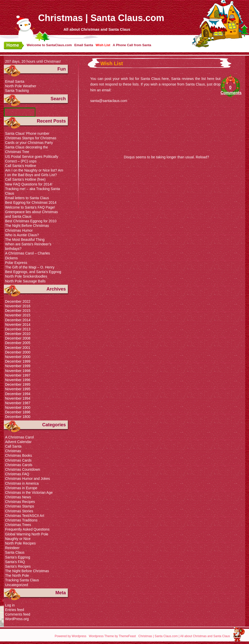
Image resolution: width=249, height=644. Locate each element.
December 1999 (18, 361)
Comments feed (18, 614)
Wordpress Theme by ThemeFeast (112, 636)
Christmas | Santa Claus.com (101, 18)
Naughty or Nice (18, 539)
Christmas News (18, 497)
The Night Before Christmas (27, 226)
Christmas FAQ (17, 474)
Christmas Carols (19, 465)
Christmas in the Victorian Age (29, 493)
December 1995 (18, 384)
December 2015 (18, 311)
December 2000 (18, 352)
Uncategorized (17, 585)
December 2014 (18, 320)
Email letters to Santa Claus (27, 198)
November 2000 (18, 357)
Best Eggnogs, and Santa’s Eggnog (33, 272)
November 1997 (18, 375)
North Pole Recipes (20, 543)
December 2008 (18, 338)
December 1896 (18, 412)
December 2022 (18, 301)
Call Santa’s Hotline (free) (25, 179)
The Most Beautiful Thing (25, 240)
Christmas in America (22, 483)
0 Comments (230, 90)
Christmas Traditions (21, 520)
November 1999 (18, 366)
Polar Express (16, 263)
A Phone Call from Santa (132, 45)
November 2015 (18, 315)
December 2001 (18, 348)
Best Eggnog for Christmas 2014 (31, 202)
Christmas (13, 451)
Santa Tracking (17, 91)
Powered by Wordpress (71, 636)
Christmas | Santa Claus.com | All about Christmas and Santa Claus (184, 636)
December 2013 (18, 329)
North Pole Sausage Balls (25, 281)
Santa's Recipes (18, 566)
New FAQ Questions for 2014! (29, 184)
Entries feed (15, 610)
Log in (10, 605)
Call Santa (13, 446)
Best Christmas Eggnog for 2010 (31, 221)
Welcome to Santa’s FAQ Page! (30, 207)
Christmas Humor (19, 230)
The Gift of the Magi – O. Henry (30, 267)
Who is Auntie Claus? (22, 235)
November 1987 (18, 403)
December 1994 (18, 394)
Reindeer (12, 548)
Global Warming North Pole (27, 534)
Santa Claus (15, 552)
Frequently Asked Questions (27, 529)
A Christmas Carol (19, 437)
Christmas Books (19, 455)
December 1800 (18, 417)
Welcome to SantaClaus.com (49, 45)
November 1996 (18, 380)
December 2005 (18, 343)
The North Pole (17, 575)
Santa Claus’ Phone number (27, 133)
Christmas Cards (18, 460)
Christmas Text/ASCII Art (25, 516)
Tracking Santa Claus (22, 580)
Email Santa (84, 45)
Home (13, 45)
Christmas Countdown (23, 469)
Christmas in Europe (21, 488)
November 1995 (18, 389)
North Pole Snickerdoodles (26, 276)
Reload (201, 157)
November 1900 (18, 408)
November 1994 (18, 398)
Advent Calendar (18, 442)
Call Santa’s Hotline (21, 166)
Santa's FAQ (15, 562)
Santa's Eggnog (18, 557)
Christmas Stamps (20, 506)
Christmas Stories (19, 511)
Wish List (103, 45)
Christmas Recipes (20, 502)
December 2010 (18, 334)
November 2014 (18, 325)
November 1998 (18, 371)
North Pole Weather (21, 86)
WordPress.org (17, 619)
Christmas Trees (18, 525)
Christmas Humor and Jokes (28, 479)
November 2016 (18, 306)
